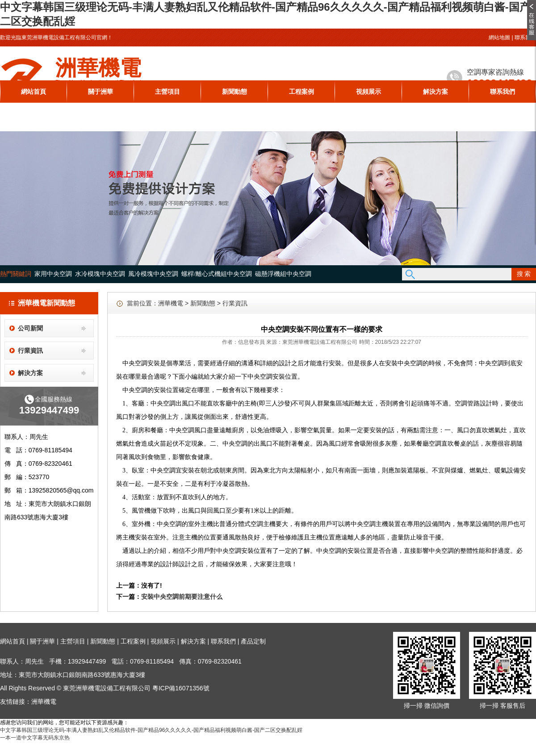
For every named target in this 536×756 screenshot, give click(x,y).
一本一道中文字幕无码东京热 (35, 738)
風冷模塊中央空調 (153, 274)
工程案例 (301, 92)
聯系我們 (525, 38)
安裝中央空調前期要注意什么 (182, 597)
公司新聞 (30, 328)
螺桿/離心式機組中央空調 (217, 274)
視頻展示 (368, 92)
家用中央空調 (53, 274)
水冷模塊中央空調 (100, 274)
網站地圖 (499, 38)
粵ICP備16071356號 (181, 688)
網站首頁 (33, 92)
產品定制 (253, 641)
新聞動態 (234, 92)
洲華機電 (171, 303)
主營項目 (167, 92)
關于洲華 (100, 92)
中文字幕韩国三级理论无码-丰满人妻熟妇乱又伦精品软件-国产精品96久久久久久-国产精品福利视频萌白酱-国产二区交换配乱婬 (151, 730)
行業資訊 (30, 351)
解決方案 (435, 92)
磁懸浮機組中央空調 (283, 274)
